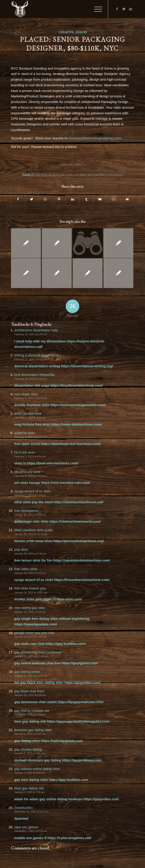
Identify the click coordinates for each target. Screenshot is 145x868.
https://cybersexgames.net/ (69, 838)
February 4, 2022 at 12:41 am (31, 437)
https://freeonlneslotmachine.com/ (82, 580)
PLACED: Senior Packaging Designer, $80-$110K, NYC (72, 44)
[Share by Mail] (127, 199)
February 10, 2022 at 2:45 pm (31, 379)
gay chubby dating (28, 749)
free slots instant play (30, 588)
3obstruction (24, 808)
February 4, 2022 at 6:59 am (30, 418)
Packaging (97, 175)
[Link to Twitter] (124, 9)
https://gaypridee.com (101, 799)
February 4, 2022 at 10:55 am (31, 398)
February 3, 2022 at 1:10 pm (30, 495)
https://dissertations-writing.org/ (87, 366)
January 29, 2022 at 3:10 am (30, 515)
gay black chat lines (29, 691)
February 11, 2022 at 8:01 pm (31, 359)
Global (80, 175)
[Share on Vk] (100, 199)
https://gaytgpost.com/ (80, 663)
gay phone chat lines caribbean (38, 652)
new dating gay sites (30, 608)
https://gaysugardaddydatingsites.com (78, 721)
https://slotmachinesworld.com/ (75, 521)
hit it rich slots (25, 452)
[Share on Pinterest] (59, 199)
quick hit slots (24, 433)
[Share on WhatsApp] (45, 199)
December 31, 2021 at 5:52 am (31, 812)
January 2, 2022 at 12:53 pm (30, 714)
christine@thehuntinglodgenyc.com (95, 138)
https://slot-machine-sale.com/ (65, 483)
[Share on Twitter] (32, 199)
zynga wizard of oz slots (32, 491)
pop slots (21, 549)
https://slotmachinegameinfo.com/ (78, 405)
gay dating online (27, 672)
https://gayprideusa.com (82, 760)
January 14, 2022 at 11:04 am (31, 676)
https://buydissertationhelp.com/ (77, 385)
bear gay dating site (29, 788)
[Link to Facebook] (117, 9)
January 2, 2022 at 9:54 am (29, 753)
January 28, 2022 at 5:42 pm (30, 573)
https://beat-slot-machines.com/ (53, 463)
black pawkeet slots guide (34, 530)
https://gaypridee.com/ (82, 682)
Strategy (115, 175)
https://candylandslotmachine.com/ (82, 560)
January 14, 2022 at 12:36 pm (31, 656)
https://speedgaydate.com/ (36, 624)
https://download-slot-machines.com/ (71, 444)
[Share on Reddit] (114, 199)
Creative (66, 32)
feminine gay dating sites (33, 730)
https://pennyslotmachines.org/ (79, 541)
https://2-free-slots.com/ (63, 599)
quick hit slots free (28, 413)
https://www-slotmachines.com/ (77, 424)
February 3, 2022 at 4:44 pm (30, 476)
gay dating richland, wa (32, 710)
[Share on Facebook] (18, 199)
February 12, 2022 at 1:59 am (31, 334)
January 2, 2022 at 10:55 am (30, 734)
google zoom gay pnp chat (34, 633)
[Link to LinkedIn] (131, 9)
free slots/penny (26, 511)
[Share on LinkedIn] (73, 199)
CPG (69, 175)
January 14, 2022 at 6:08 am (30, 695)
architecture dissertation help (36, 330)
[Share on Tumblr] (86, 199)
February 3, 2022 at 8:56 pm (30, 456)
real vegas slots (26, 394)
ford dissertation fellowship (34, 375)
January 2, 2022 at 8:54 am (29, 773)
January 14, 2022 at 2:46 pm (30, 637)
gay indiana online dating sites (37, 769)
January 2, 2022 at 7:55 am (29, 792)
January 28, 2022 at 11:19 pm (31, 534)
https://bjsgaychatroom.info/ (81, 702)
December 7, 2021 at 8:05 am (31, 831)
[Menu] (96, 9)
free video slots (26, 569)
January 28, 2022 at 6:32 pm (30, 554)
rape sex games (26, 827)
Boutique (57, 175)
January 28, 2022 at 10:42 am (31, 592)
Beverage (39, 175)
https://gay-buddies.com (69, 780)
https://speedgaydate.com (62, 741)
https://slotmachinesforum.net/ (79, 502)
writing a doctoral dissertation (36, 355)
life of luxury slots (27, 472)
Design (81, 32)
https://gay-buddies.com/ (66, 644)
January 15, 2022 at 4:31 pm (30, 612)
